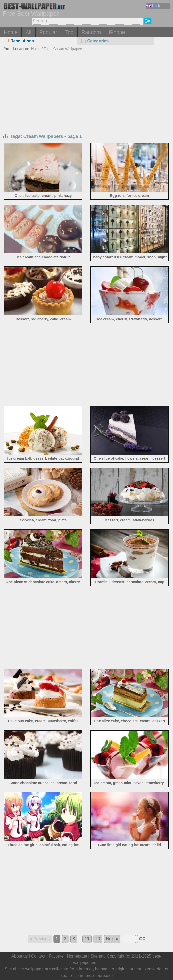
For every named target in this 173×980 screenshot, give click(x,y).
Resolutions (19, 41)
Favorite (56, 956)
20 (98, 939)
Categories (95, 41)
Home (11, 32)
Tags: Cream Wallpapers (63, 49)
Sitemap (98, 956)
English (154, 6)
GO (142, 939)
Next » (112, 939)
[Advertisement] (86, 91)
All (28, 32)
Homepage (77, 956)
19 (87, 939)
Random (91, 32)
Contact (38, 956)
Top (69, 32)
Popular (48, 32)
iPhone (117, 32)
